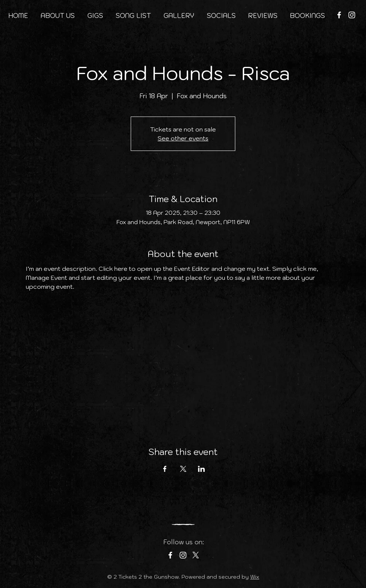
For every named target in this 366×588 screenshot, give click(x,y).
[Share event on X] (183, 469)
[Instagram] (352, 15)
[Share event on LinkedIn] (201, 469)
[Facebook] (339, 15)
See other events (183, 138)
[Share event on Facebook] (165, 469)
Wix (255, 577)
